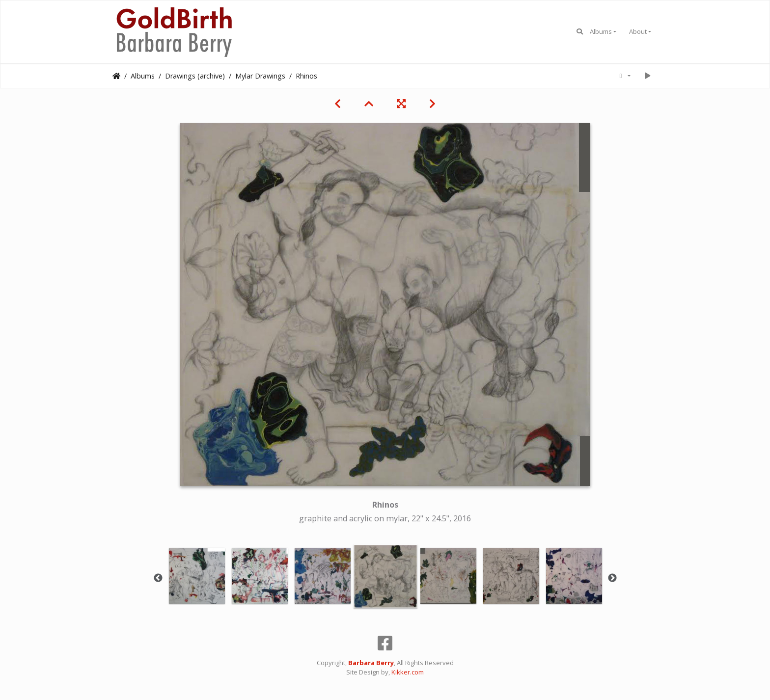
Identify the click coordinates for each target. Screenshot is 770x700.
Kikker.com (408, 672)
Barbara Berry (371, 663)
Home (116, 76)
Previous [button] (158, 578)
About (638, 31)
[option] (197, 576)
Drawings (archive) (195, 76)
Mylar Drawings (260, 76)
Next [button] (612, 578)
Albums (601, 31)
